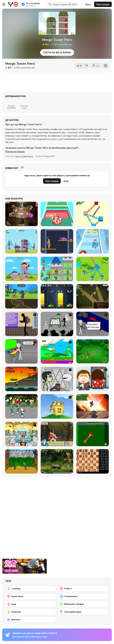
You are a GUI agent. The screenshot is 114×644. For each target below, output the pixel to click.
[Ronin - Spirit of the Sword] (57, 434)
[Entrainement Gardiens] (93, 351)
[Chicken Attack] (57, 406)
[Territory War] (93, 269)
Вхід (88, 4)
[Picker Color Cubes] (57, 214)
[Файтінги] (31, 620)
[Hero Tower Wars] (21, 241)
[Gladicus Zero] (93, 406)
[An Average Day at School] (21, 324)
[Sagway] (21, 406)
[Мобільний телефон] (83, 604)
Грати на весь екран (57, 52)
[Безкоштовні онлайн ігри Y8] (13, 4)
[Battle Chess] (93, 461)
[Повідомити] (96, 66)
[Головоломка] (83, 596)
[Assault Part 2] (93, 324)
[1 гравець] (31, 589)
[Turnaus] (21, 461)
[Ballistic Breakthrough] (21, 296)
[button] (15, 152)
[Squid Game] (31, 596)
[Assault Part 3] (21, 351)
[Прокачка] (31, 612)
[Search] (49, 4)
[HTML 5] (83, 589)
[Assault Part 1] (57, 324)
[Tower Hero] (21, 269)
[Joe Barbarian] (21, 379)
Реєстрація (103, 4)
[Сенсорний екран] (83, 612)
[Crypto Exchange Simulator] (57, 296)
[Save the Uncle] (57, 241)
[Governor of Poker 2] (21, 214)
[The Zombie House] (93, 296)
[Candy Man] (57, 351)
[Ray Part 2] (93, 379)
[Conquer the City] (93, 214)
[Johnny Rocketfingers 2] (57, 379)
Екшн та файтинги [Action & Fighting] (24, 156)
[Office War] (21, 434)
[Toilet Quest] (93, 434)
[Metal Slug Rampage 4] (57, 461)
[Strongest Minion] (57, 269)
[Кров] (31, 604)
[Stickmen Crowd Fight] (93, 241)
